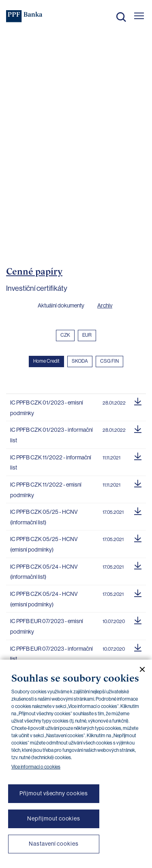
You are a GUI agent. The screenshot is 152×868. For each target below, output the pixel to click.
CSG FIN (109, 361)
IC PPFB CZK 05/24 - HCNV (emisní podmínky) (44, 599)
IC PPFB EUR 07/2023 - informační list (51, 654)
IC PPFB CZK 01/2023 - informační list (51, 435)
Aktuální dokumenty (61, 305)
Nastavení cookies (54, 844)
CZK (65, 335)
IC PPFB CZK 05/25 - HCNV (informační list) (44, 517)
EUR (87, 335)
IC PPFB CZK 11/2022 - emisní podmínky (46, 490)
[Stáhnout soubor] (138, 400)
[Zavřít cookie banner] (139, 669)
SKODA (80, 361)
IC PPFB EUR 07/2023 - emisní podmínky (47, 626)
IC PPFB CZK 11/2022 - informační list (51, 463)
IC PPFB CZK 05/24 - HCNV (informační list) (44, 572)
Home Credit (46, 361)
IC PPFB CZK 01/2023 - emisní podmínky (47, 408)
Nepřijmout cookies (54, 818)
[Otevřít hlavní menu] (139, 16)
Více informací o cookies (36, 767)
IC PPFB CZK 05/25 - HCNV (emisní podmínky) (44, 544)
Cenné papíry (34, 271)
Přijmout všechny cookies (54, 793)
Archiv (105, 305)
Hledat (121, 17)
